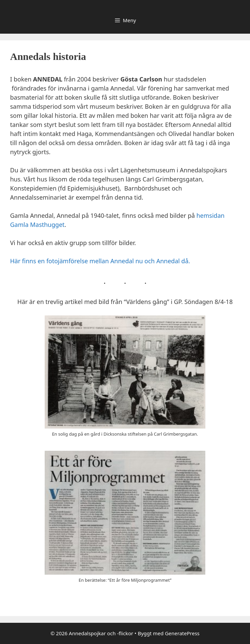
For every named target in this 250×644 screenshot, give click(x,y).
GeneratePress (182, 633)
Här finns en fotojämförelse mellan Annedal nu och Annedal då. (100, 261)
